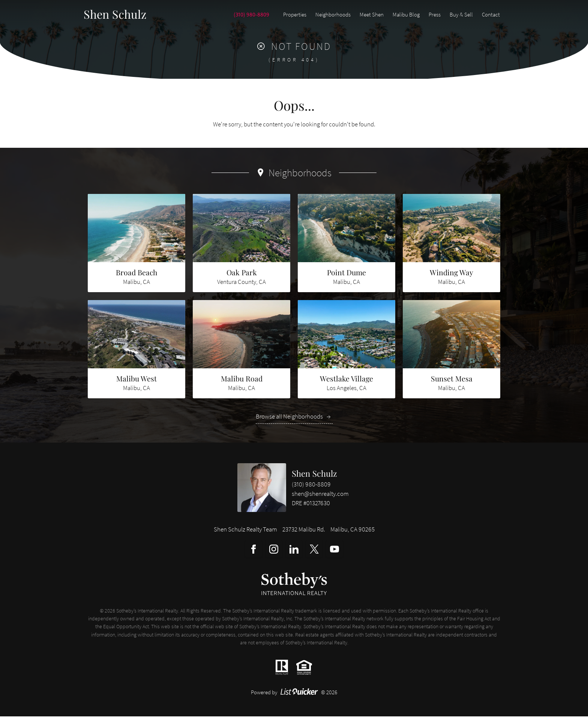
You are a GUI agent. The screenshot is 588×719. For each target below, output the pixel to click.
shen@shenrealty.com (320, 497)
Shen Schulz (314, 476)
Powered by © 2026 (294, 695)
